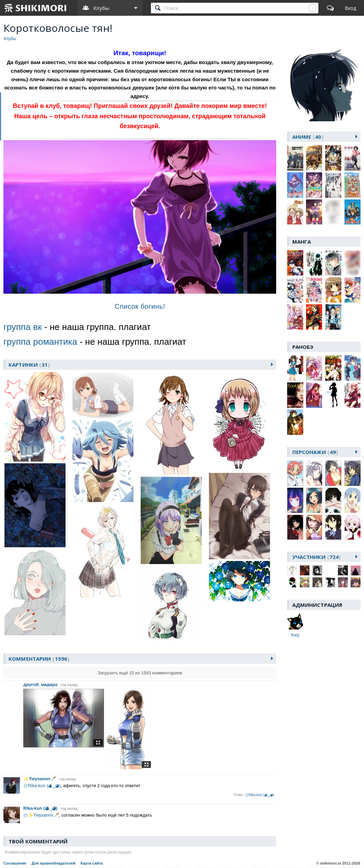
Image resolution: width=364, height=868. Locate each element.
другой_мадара (40, 685)
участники (317, 557)
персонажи (315, 452)
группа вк (23, 327)
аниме (308, 137)
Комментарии (39, 659)
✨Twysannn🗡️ (40, 779)
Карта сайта (92, 864)
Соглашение (15, 864)
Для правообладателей (54, 864)
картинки (29, 365)
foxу (295, 635)
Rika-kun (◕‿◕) (40, 809)
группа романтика (40, 342)
